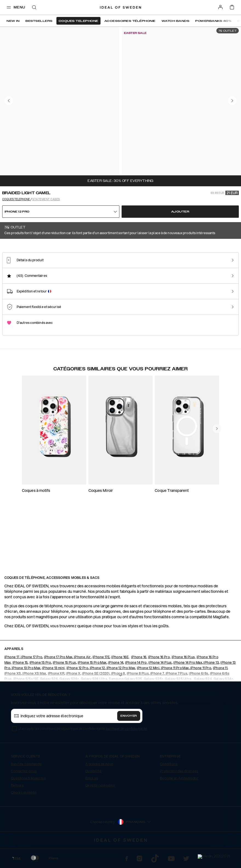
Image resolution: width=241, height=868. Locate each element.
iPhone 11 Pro (201, 690)
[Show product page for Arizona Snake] (140, 294)
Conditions (169, 786)
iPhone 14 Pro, (137, 685)
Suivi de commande (26, 786)
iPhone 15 (20, 685)
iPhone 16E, (120, 679)
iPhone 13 (211, 685)
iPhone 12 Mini (148, 690)
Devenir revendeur (101, 807)
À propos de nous (99, 786)
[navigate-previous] (217, 516)
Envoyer (129, 738)
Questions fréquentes (28, 800)
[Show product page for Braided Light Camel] (29, 294)
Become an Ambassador (179, 800)
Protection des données (179, 793)
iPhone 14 (116, 685)
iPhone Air (82, 679)
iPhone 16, (139, 679)
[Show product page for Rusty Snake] (84, 294)
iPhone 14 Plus (160, 685)
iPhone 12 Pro (77, 690)
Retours (17, 807)
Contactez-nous (24, 793)
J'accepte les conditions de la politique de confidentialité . (83, 751)
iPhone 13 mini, (54, 690)
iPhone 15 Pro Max (92, 685)
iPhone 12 (97, 690)
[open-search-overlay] (34, 8)
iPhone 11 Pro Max (174, 690)
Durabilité (93, 793)
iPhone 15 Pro (40, 685)
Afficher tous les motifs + (222, 246)
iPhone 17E (101, 679)
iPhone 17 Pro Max (58, 679)
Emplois (92, 800)
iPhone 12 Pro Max (120, 690)
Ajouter (180, 212)
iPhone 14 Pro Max (188, 685)
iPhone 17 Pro (31, 679)
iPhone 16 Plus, (184, 679)
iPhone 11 (220, 690)
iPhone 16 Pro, (160, 679)
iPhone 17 (12, 679)
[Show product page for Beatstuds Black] (195, 294)
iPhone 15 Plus (64, 685)
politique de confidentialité (127, 751)
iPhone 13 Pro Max (26, 690)
